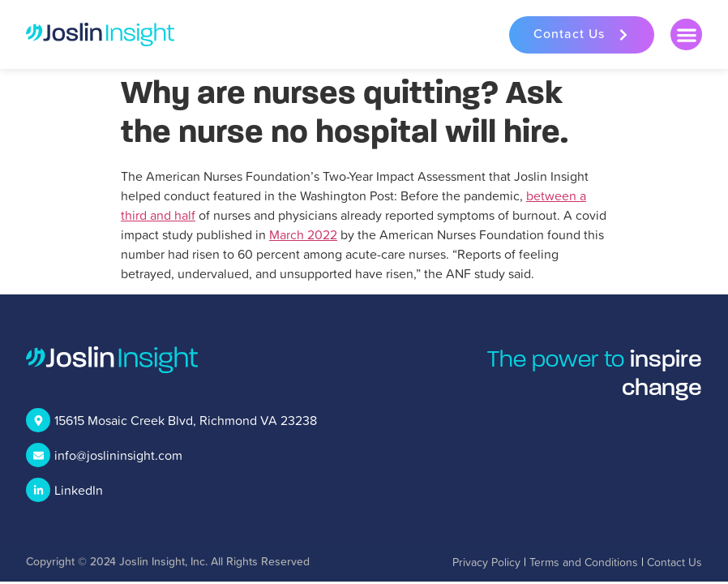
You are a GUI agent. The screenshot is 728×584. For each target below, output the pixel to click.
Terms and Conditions (584, 562)
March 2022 (303, 234)
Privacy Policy (486, 562)
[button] (686, 34)
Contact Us (674, 562)
